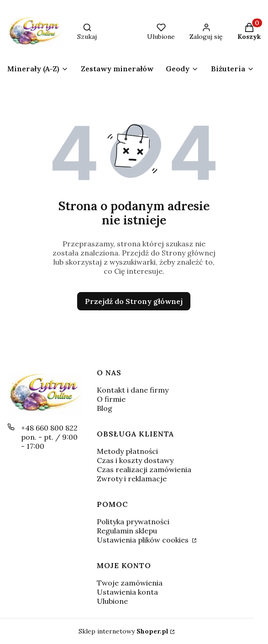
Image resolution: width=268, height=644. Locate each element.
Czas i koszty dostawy (135, 460)
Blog (105, 408)
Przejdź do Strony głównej (134, 301)
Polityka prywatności (133, 522)
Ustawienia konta (127, 592)
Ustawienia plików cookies (144, 540)
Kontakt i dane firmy (133, 390)
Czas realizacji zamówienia (144, 469)
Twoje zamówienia (130, 583)
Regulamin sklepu (127, 531)
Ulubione (112, 601)
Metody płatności (127, 451)
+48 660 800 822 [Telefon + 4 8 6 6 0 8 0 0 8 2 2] (49, 428)
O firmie (111, 399)
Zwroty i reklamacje (132, 479)
